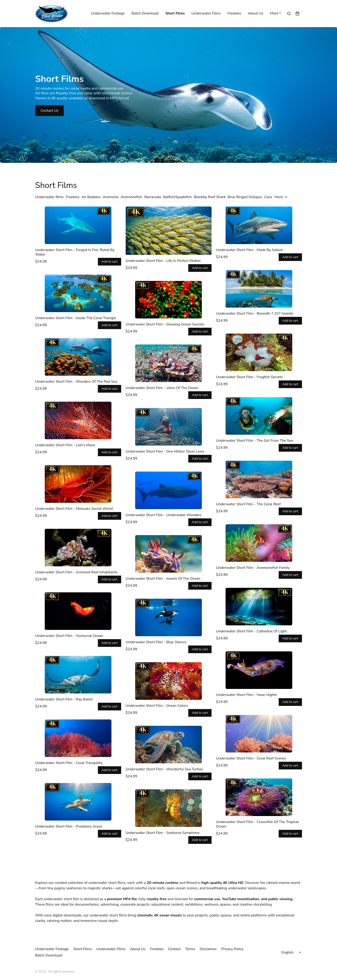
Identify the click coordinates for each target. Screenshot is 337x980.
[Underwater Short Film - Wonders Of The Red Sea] (78, 357)
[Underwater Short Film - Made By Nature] (259, 225)
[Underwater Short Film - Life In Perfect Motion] (169, 231)
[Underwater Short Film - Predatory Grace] (78, 802)
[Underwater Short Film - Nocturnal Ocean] (78, 611)
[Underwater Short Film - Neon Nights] (259, 670)
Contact (174, 949)
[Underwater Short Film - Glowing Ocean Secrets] (169, 300)
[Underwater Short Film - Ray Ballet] (78, 675)
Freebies (234, 14)
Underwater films (49, 197)
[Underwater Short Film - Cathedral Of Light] (259, 607)
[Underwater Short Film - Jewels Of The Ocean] (169, 554)
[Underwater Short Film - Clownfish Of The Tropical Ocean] (259, 797)
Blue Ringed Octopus (245, 197)
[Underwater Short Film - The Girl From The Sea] (259, 416)
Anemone (111, 197)
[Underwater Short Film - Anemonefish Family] (259, 543)
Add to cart (110, 262)
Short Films (175, 14)
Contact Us (50, 111)
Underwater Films (206, 14)
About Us (256, 14)
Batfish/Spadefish (177, 197)
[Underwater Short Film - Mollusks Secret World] (78, 484)
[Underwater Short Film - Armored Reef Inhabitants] (78, 548)
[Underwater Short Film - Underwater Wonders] (169, 490)
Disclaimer (208, 949)
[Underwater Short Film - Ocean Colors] (169, 681)
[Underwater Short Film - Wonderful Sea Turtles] (169, 745)
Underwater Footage (108, 14)
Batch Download (145, 14)
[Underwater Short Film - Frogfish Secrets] (259, 352)
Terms (190, 949)
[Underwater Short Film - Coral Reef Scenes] (259, 734)
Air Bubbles (91, 197)
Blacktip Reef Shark (210, 197)
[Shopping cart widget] (297, 14)
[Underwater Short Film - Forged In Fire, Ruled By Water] (78, 225)
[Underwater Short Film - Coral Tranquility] (78, 738)
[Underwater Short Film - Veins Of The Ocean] (169, 363)
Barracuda (153, 197)
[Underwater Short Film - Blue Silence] (169, 617)
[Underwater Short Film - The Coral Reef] (259, 479)
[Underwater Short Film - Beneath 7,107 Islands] (259, 289)
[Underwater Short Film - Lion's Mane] (78, 420)
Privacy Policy (232, 949)
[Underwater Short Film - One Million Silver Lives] (169, 427)
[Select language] (292, 952)
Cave (268, 197)
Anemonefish (131, 197)
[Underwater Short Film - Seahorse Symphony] (169, 808)
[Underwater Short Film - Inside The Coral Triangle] (78, 293)
